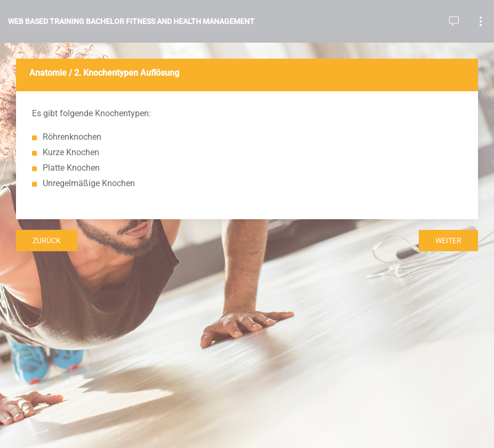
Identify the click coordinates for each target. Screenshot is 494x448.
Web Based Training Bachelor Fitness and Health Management (131, 21)
